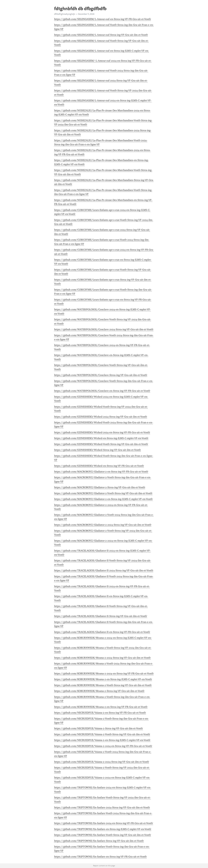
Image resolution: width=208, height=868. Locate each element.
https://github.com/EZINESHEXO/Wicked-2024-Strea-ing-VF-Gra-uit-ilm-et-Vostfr (101, 417)
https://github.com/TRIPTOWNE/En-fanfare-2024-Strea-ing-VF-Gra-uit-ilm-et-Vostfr (102, 807)
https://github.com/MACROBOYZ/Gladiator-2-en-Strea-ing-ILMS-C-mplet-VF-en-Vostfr (103, 499)
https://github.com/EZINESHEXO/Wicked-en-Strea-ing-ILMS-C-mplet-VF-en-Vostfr (101, 438)
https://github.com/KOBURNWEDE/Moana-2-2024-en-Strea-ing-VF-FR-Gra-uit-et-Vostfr (104, 673)
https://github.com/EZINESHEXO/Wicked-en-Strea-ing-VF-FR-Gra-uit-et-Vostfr (99, 466)
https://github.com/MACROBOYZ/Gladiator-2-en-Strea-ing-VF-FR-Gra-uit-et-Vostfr (101, 472)
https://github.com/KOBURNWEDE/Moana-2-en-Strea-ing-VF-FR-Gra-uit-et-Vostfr (101, 707)
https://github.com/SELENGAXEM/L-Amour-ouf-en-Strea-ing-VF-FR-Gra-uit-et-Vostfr (103, 19)
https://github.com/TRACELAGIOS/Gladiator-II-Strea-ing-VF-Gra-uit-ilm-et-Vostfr (101, 616)
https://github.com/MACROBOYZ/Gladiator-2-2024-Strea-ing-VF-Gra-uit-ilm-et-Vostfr (103, 525)
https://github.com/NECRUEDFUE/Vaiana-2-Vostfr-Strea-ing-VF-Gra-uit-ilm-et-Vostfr (102, 734)
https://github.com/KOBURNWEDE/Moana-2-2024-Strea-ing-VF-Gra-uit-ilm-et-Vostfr (102, 658)
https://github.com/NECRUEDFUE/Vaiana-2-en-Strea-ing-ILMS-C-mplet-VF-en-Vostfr (102, 740)
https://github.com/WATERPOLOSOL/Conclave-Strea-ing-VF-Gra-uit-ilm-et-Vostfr (101, 375)
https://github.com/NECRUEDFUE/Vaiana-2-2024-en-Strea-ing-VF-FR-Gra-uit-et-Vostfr (103, 746)
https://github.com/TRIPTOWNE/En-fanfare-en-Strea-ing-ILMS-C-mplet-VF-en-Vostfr (103, 829)
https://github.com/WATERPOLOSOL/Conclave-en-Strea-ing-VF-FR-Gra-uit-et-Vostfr (102, 391)
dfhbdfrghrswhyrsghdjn (65, 14)
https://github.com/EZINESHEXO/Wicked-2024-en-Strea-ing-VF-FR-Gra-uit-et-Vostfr (102, 432)
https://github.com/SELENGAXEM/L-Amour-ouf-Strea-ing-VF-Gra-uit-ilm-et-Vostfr (101, 35)
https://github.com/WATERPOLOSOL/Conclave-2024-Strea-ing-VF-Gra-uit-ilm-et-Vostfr (104, 329)
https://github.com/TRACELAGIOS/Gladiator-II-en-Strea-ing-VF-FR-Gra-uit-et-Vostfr (102, 632)
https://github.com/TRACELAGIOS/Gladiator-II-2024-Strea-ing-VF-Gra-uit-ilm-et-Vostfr (104, 570)
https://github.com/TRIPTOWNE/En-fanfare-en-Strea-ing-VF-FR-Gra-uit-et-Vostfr (100, 857)
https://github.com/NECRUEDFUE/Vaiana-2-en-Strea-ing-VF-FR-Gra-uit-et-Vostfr (100, 713)
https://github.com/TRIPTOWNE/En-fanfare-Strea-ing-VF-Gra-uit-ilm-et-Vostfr (99, 841)
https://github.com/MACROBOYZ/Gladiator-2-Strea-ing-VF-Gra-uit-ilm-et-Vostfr (100, 487)
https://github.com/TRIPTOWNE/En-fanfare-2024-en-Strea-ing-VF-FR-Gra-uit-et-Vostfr (104, 823)
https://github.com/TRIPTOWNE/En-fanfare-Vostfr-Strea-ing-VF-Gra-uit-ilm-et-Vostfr (103, 835)
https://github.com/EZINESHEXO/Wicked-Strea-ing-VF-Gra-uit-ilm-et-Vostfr (97, 450)
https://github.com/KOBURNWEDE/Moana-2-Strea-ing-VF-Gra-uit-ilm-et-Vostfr (99, 691)
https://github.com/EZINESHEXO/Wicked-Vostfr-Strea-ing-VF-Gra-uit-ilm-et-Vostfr (101, 444)
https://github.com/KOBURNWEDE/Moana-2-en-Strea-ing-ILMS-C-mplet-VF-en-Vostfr (103, 679)
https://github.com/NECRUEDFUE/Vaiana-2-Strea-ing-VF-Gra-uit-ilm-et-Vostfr (99, 728)
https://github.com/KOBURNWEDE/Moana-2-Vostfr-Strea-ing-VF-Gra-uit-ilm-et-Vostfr (103, 685)
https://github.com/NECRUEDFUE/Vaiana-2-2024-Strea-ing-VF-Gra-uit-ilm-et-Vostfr (102, 762)
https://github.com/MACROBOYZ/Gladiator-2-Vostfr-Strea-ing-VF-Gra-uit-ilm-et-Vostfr (103, 493)
